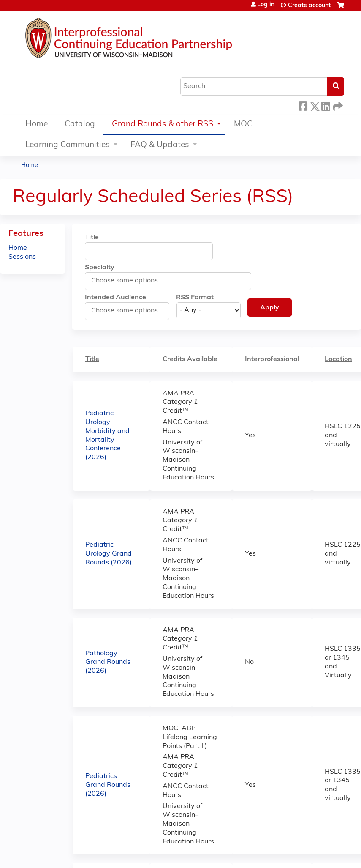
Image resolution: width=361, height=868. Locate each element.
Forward (337, 105)
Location (343, 359)
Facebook (303, 105)
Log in (266, 5)
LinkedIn (326, 105)
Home (37, 125)
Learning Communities (68, 145)
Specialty (100, 268)
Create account (309, 6)
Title (92, 238)
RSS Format (195, 298)
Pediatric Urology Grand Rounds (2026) (109, 554)
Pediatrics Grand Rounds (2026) (108, 785)
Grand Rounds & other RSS (163, 125)
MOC (243, 125)
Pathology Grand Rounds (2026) (108, 663)
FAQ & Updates (160, 145)
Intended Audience (115, 298)
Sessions (22, 257)
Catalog (80, 125)
